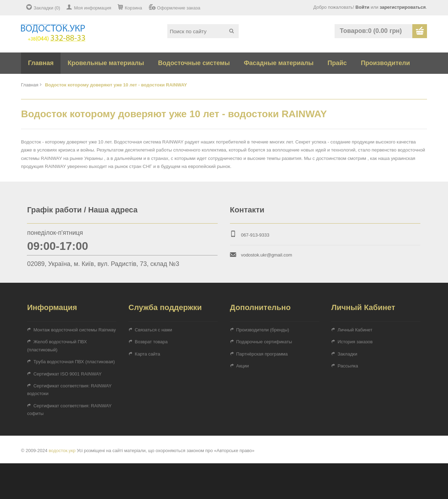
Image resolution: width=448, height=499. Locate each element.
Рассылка (348, 366)
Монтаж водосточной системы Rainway (75, 330)
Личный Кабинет (355, 330)
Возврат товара (151, 342)
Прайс (337, 63)
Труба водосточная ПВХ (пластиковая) (74, 362)
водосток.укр (62, 451)
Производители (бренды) (263, 330)
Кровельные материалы (106, 63)
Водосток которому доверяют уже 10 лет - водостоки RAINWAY (116, 85)
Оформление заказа (179, 8)
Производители (385, 63)
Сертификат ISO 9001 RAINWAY (67, 374)
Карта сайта (147, 354)
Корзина (133, 8)
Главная (41, 63)
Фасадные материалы (279, 63)
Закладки (347, 354)
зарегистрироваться (403, 7)
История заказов (355, 342)
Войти (363, 7)
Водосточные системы (194, 63)
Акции (243, 366)
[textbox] (203, 31)
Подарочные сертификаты (264, 342)
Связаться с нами (153, 330)
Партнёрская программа (262, 354)
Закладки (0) (47, 8)
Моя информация (92, 8)
